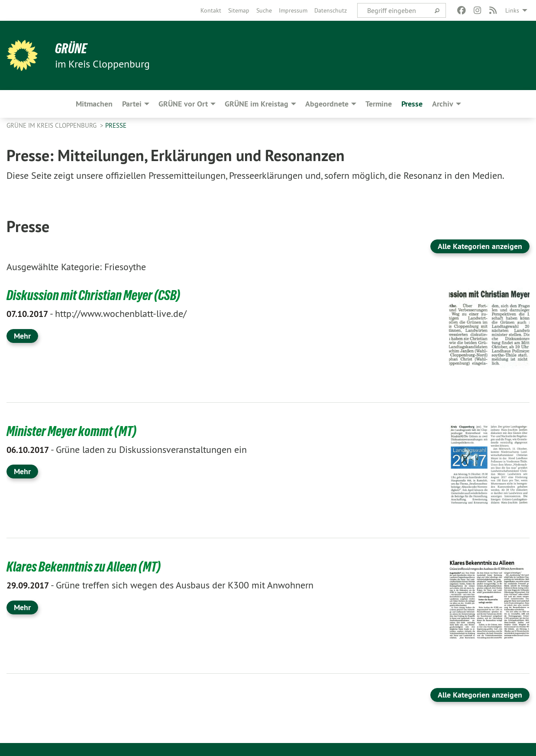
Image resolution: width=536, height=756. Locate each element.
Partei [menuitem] (132, 104)
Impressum (293, 10)
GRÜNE (71, 48)
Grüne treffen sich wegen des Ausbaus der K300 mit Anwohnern (160, 585)
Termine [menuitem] (379, 104)
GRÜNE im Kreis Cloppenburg (52, 125)
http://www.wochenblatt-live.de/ (97, 313)
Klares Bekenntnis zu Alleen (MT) (84, 567)
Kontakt (211, 10)
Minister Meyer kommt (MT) (71, 431)
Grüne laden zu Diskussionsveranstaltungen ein (127, 449)
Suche (264, 10)
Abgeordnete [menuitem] (327, 104)
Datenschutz (331, 10)
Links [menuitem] (512, 10)
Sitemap (239, 10)
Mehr (22, 336)
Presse (116, 125)
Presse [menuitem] (412, 104)
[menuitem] (211, 10)
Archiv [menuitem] (443, 104)
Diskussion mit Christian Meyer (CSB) (93, 295)
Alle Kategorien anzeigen (480, 246)
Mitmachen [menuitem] (94, 104)
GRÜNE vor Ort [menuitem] (183, 104)
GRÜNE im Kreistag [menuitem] (257, 104)
